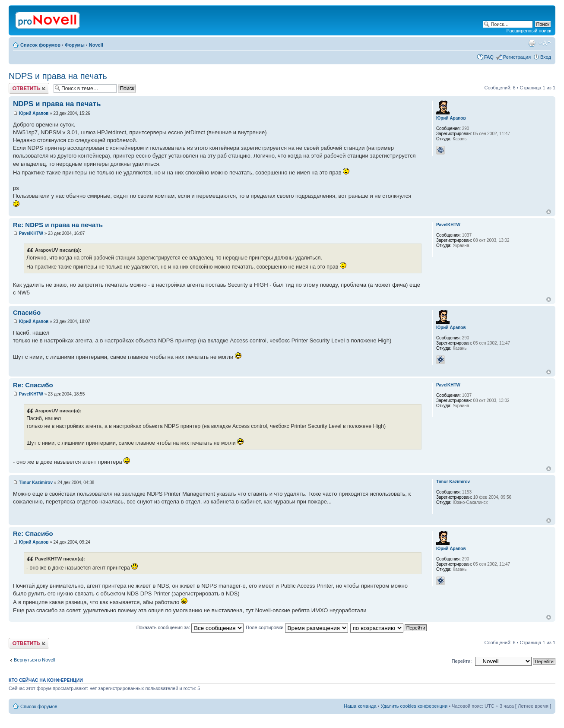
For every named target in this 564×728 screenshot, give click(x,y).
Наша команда (360, 706)
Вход (546, 57)
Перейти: (462, 661)
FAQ (489, 57)
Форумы (75, 45)
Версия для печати (532, 43)
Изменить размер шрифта (545, 43)
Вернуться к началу (549, 212)
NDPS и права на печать (58, 76)
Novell (96, 45)
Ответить (29, 88)
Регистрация (517, 57)
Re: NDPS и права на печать (58, 225)
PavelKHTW (31, 233)
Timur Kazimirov (36, 483)
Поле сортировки (297, 627)
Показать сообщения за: (190, 627)
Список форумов (40, 45)
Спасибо (27, 312)
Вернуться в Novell (35, 660)
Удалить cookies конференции (414, 706)
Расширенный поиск (529, 31)
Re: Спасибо (33, 385)
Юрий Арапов (34, 113)
